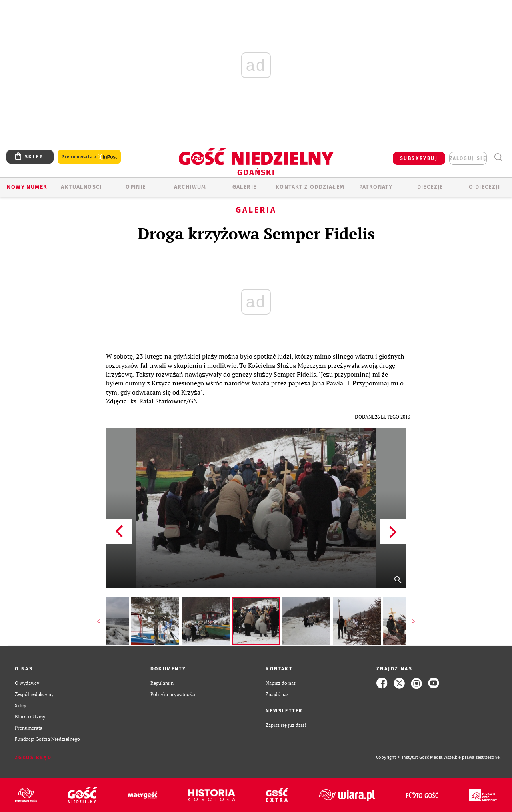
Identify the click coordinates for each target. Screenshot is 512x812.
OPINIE (136, 187)
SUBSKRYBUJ (419, 158)
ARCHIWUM (190, 187)
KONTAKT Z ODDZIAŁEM (310, 187)
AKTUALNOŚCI (81, 187)
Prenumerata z (89, 157)
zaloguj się (468, 158)
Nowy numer (27, 187)
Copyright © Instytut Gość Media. (410, 757)
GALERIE (245, 187)
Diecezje (430, 187)
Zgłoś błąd (33, 758)
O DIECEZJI (484, 187)
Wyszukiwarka (498, 157)
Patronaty (376, 187)
